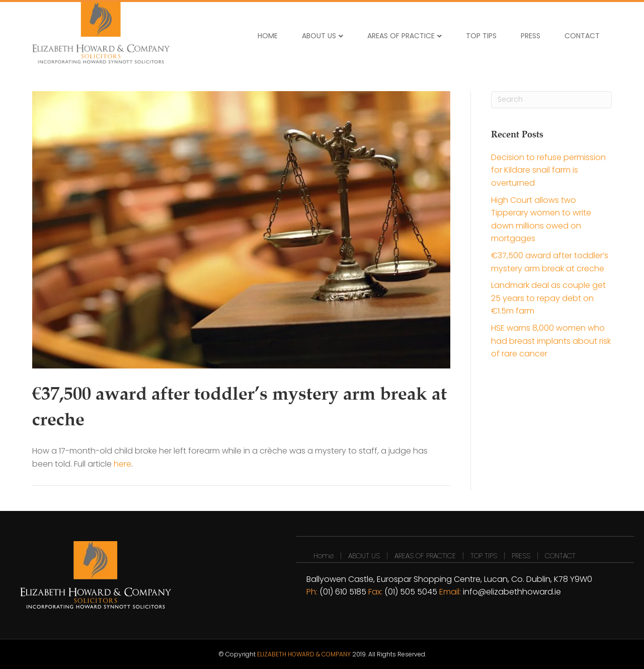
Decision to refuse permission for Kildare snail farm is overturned (548, 170)
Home (324, 556)
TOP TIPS (481, 36)
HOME (268, 36)
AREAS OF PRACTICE (401, 36)
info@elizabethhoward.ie (512, 592)
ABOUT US (319, 36)
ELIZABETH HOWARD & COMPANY (304, 654)
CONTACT (582, 36)
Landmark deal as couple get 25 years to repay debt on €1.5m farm (548, 298)
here (123, 464)
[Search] (552, 100)
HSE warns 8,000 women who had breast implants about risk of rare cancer (551, 341)
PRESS (531, 36)
